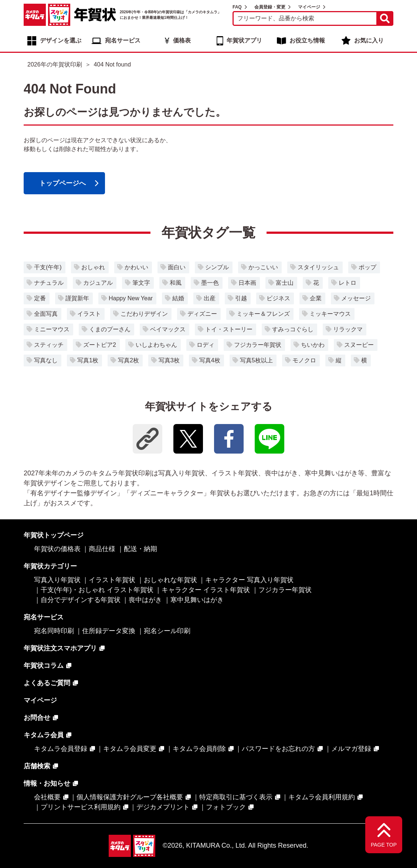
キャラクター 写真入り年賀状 (249, 580)
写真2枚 (128, 360)
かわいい (136, 267)
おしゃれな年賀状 (170, 580)
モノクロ (304, 360)
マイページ (309, 7)
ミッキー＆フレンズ (263, 314)
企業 (316, 298)
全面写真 (46, 314)
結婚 (178, 298)
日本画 (247, 283)
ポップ (367, 267)
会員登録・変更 (270, 7)
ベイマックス (168, 329)
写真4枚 (210, 360)
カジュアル (98, 283)
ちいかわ (313, 345)
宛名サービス (123, 40)
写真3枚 (169, 360)
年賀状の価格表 (57, 549)
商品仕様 (102, 549)
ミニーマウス (52, 329)
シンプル (217, 267)
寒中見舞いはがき (197, 600)
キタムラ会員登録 (61, 749)
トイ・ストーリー (229, 329)
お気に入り (369, 40)
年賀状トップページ (54, 535)
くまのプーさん (110, 329)
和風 (176, 283)
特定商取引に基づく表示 (236, 797)
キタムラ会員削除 (199, 749)
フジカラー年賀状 (258, 345)
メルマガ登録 (351, 749)
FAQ (237, 7)
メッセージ (356, 298)
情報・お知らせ (47, 783)
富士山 (285, 283)
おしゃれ (93, 267)
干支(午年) (48, 267)
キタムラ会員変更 (130, 749)
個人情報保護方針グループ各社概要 (130, 797)
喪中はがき (145, 600)
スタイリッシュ (318, 267)
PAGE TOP (384, 845)
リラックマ (348, 329)
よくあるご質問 (47, 683)
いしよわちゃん (156, 345)
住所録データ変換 (109, 631)
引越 (241, 298)
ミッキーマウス (330, 314)
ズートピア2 (100, 345)
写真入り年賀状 (57, 580)
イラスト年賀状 (112, 580)
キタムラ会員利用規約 (322, 797)
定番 (40, 298)
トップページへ (62, 183)
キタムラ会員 (44, 735)
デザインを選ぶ (61, 40)
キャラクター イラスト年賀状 (206, 590)
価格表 (182, 40)
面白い (177, 267)
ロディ (206, 345)
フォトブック (226, 807)
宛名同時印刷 (54, 631)
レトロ (347, 283)
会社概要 (47, 797)
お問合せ (37, 718)
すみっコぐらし (293, 329)
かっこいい (263, 267)
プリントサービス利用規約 (81, 807)
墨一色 (210, 283)
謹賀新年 (77, 298)
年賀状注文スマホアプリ (60, 648)
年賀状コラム (44, 666)
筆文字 (141, 283)
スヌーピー (359, 345)
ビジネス (278, 298)
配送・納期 (140, 549)
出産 (210, 298)
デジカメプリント (163, 807)
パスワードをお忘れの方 (278, 749)
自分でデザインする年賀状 (81, 600)
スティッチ (49, 345)
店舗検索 (37, 766)
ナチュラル (49, 283)
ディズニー (202, 314)
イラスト (89, 314)
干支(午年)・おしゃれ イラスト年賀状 (97, 590)
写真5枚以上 (256, 360)
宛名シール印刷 (167, 631)
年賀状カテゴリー (50, 566)
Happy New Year (131, 298)
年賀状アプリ (244, 40)
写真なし (46, 360)
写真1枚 (88, 360)
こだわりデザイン (144, 314)
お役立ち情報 (307, 40)
